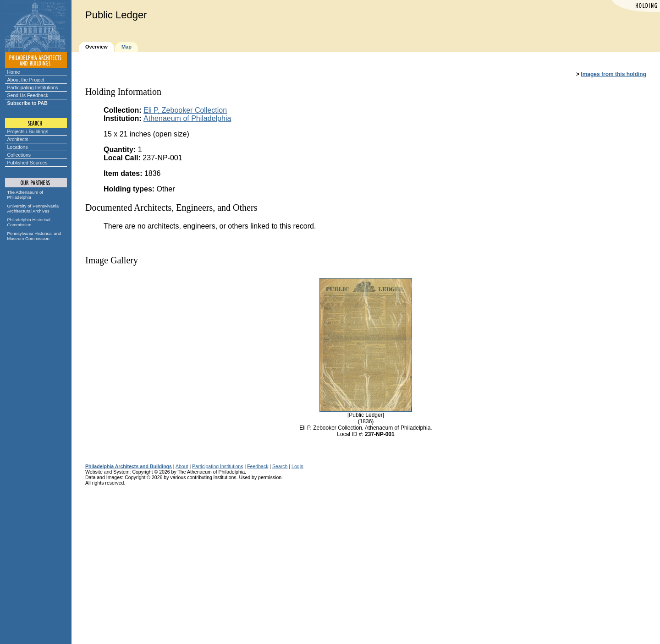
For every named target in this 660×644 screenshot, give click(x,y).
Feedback (258, 466)
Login (297, 466)
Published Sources (27, 163)
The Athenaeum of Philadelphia (25, 195)
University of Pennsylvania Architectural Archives (33, 208)
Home (14, 72)
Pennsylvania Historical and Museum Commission (34, 236)
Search (280, 466)
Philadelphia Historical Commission (29, 222)
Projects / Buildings (28, 131)
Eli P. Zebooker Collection (185, 110)
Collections (19, 155)
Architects (18, 139)
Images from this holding (613, 74)
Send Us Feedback (28, 95)
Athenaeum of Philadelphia (187, 118)
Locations (18, 147)
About (182, 466)
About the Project (26, 80)
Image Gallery (112, 260)
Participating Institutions (33, 87)
